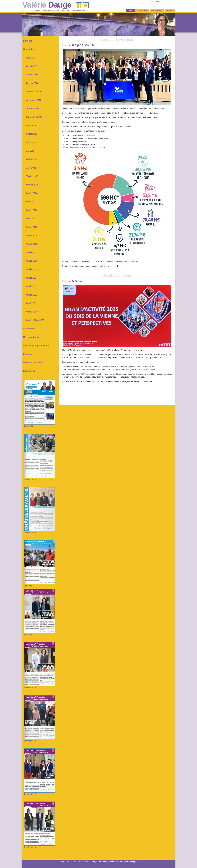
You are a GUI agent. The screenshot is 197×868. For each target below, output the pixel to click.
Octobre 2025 (32, 109)
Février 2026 (32, 75)
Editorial (27, 41)
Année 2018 (32, 244)
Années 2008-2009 (35, 320)
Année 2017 (32, 252)
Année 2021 (32, 219)
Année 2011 (32, 303)
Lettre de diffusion (32, 363)
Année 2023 (32, 202)
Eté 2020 (40, 585)
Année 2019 (32, 236)
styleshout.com (100, 862)
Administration (115, 862)
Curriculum (29, 329)
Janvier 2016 (40, 846)
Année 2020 (32, 227)
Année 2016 (32, 261)
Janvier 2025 (32, 185)
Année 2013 (32, 286)
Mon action (29, 49)
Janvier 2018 (40, 740)
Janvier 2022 (40, 532)
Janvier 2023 (40, 478)
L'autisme (28, 354)
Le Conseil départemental (36, 346)
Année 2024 (32, 193)
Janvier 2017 (40, 793)
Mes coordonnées (32, 337)
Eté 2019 (40, 633)
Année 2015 (32, 269)
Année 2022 (32, 210)
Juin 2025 (30, 142)
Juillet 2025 (31, 134)
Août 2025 (31, 125)
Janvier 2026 (32, 83)
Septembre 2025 (34, 117)
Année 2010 (32, 312)
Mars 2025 (31, 168)
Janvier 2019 (40, 687)
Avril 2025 (31, 159)
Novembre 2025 (34, 100)
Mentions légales (131, 862)
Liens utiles (29, 371)
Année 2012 (32, 295)
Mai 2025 (30, 151)
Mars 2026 (31, 66)
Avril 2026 (31, 58)
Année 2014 (32, 278)
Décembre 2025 (33, 92)
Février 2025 (32, 176)
